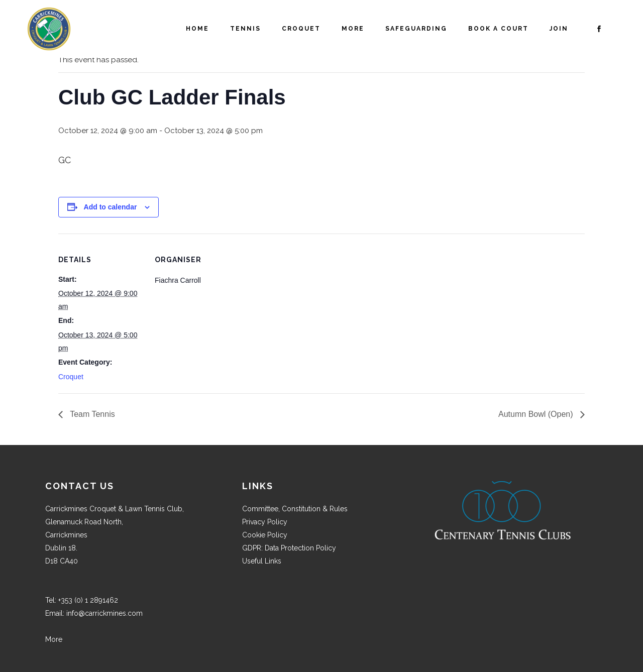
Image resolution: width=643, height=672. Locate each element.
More (54, 639)
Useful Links (262, 561)
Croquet (71, 377)
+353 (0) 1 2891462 (88, 600)
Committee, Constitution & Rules (295, 509)
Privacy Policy (265, 522)
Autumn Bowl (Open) (537, 414)
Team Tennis (91, 414)
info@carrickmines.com (104, 613)
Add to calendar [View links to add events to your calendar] (111, 207)
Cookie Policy (265, 535)
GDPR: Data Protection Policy (289, 548)
